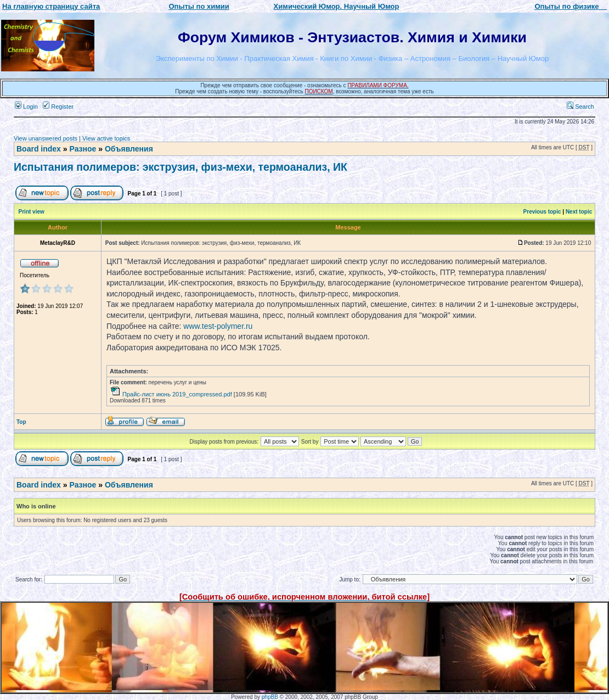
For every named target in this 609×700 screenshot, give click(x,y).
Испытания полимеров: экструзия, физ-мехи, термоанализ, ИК (181, 167)
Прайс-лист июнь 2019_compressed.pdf (177, 394)
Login (26, 107)
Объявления (129, 149)
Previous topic (542, 212)
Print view (32, 212)
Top (21, 422)
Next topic (579, 212)
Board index (39, 149)
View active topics (106, 138)
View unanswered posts (46, 138)
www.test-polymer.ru (218, 326)
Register (58, 107)
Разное (83, 149)
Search (580, 107)
